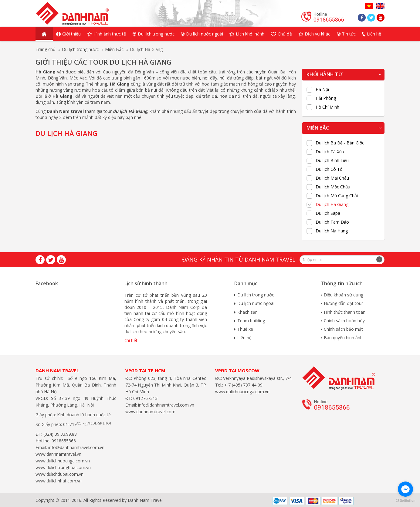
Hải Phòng (326, 98)
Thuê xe (245, 329)
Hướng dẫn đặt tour (343, 303)
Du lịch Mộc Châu (333, 187)
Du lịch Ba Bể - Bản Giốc (340, 143)
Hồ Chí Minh (327, 107)
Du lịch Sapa (328, 213)
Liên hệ (244, 338)
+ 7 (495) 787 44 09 (243, 385)
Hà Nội (322, 90)
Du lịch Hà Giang (332, 204)
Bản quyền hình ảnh (343, 338)
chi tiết (131, 340)
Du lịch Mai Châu (332, 178)
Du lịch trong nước (80, 49)
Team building (251, 321)
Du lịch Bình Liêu (332, 161)
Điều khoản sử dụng (344, 295)
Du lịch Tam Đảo (332, 222)
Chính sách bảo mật (343, 329)
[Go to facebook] (405, 489)
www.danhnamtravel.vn (58, 454)
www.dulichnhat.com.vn (59, 481)
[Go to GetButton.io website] (405, 501)
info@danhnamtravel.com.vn (76, 447)
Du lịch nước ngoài (256, 303)
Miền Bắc (114, 49)
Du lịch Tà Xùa (330, 152)
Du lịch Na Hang (332, 231)
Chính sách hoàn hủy (344, 321)
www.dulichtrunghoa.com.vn (63, 467)
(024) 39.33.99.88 (60, 434)
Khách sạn (247, 312)
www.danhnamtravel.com (150, 412)
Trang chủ (46, 49)
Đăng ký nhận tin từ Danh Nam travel (239, 259)
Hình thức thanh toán (345, 312)
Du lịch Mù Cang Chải (337, 196)
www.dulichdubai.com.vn (59, 474)
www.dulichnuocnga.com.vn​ (63, 461)
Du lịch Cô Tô (329, 169)
